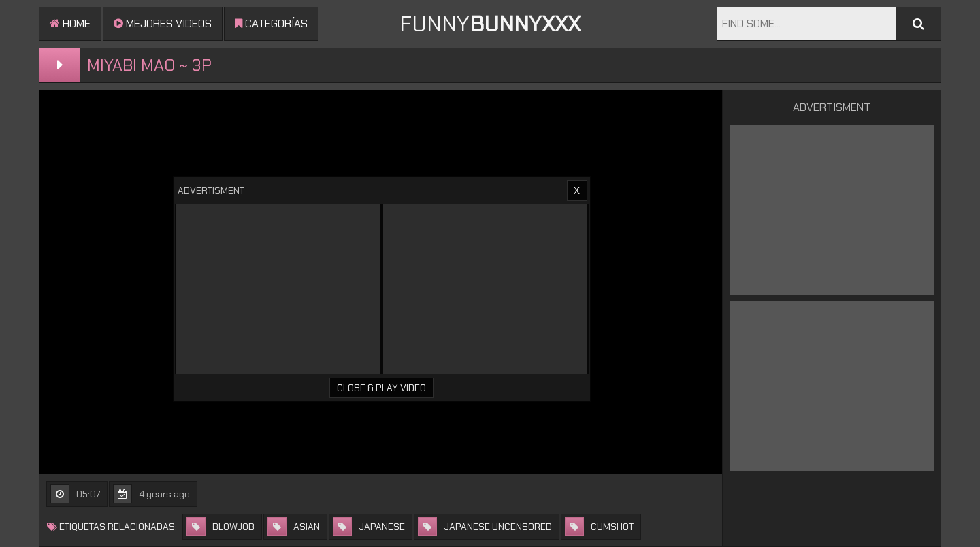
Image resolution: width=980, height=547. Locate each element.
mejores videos (163, 23)
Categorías (271, 23)
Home (70, 23)
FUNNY (490, 24)
